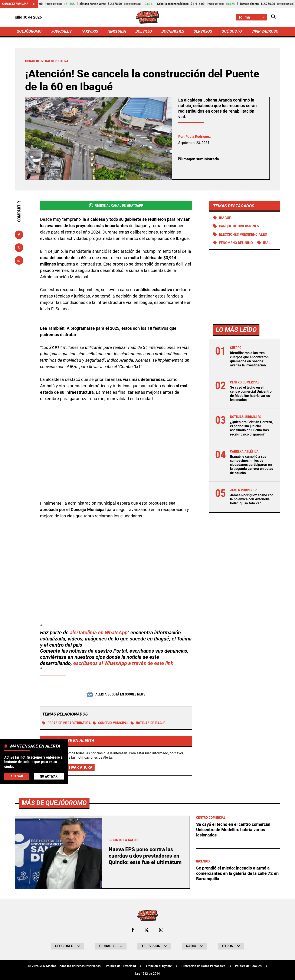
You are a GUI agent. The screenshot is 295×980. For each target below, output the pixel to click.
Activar (17, 776)
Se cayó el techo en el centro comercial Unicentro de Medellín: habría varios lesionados (251, 394)
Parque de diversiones (239, 226)
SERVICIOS (203, 31)
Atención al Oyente (159, 966)
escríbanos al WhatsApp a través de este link (123, 663)
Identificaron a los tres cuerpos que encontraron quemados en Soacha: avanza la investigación (249, 359)
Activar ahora (78, 767)
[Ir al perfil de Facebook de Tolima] (133, 930)
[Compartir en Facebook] (19, 235)
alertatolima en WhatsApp (99, 633)
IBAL (267, 243)
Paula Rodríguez (198, 137)
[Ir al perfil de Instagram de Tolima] (161, 930)
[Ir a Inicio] (147, 17)
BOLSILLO (144, 31)
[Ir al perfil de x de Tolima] (147, 930)
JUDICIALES (61, 31)
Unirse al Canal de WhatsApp (116, 205)
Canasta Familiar (15, 4)
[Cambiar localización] (252, 17)
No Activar (49, 776)
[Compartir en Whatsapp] (19, 260)
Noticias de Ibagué (148, 723)
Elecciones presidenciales (243, 235)
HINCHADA (117, 31)
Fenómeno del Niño (236, 243)
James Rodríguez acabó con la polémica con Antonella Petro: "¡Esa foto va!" (252, 499)
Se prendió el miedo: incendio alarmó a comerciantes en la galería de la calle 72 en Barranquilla (237, 873)
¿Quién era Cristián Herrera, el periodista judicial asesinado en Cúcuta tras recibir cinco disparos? (251, 428)
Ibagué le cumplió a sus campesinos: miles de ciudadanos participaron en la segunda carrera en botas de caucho (252, 465)
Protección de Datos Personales (203, 966)
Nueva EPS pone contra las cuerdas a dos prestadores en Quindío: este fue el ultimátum (145, 856)
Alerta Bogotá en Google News (116, 694)
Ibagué (225, 218)
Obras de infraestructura (66, 723)
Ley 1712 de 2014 (147, 974)
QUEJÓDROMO (29, 31)
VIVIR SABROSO (265, 31)
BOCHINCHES (173, 31)
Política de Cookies (248, 966)
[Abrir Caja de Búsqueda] (274, 17)
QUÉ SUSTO (232, 31)
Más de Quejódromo (54, 803)
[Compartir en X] (19, 248)
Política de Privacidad (121, 966)
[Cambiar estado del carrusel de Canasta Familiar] (35, 4)
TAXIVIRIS (90, 31)
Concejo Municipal (111, 723)
